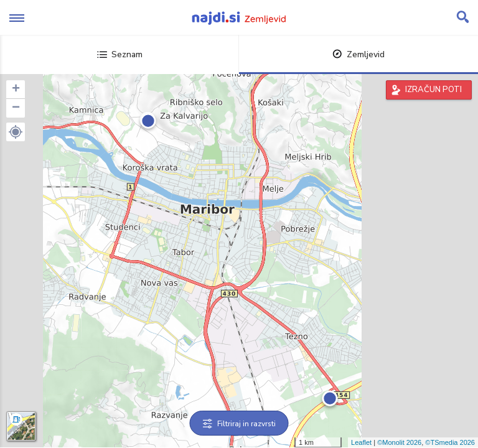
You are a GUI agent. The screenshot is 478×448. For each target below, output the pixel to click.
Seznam (120, 54)
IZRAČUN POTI (433, 90)
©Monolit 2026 (399, 442)
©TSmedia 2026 (450, 442)
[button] (16, 132)
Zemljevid (358, 54)
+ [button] (16, 90)
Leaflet (361, 442)
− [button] (16, 108)
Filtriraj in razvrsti (239, 424)
